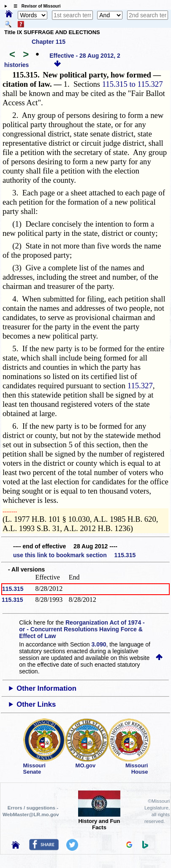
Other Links (36, 704)
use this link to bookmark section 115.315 (74, 555)
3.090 (99, 644)
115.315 (13, 589)
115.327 (140, 386)
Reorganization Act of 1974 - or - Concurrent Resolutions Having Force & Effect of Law (82, 629)
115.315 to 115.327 (133, 84)
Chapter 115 (49, 42)
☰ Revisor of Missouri (35, 6)
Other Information (46, 688)
